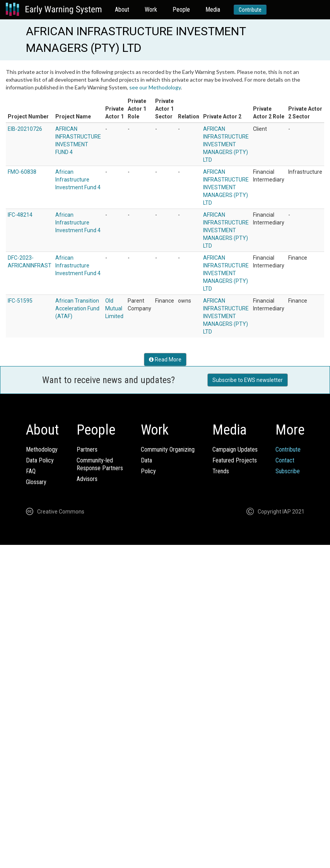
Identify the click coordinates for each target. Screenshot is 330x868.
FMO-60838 (22, 172)
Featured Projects (235, 460)
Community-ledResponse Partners (100, 464)
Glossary (36, 482)
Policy (148, 471)
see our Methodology (155, 87)
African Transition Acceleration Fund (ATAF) (77, 308)
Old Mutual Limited (114, 308)
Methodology (42, 449)
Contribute (250, 10)
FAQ (31, 471)
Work (151, 9)
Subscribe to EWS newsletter (248, 380)
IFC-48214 (20, 215)
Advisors (87, 479)
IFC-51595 (20, 301)
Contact (285, 460)
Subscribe (288, 471)
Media (213, 9)
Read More (165, 360)
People (181, 9)
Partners (87, 449)
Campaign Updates (235, 449)
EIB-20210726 (25, 129)
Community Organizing (168, 449)
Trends (221, 471)
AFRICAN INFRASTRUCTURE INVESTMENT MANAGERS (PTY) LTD (226, 144)
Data (146, 460)
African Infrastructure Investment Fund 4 (78, 180)
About (122, 9)
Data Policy (40, 460)
